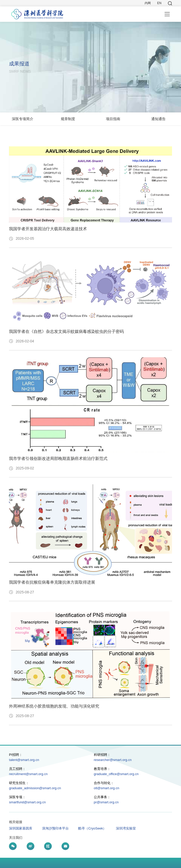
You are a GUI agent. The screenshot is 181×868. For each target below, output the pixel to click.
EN (159, 3)
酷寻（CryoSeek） (92, 828)
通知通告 (158, 119)
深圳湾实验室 (126, 828)
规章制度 (68, 119)
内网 (148, 3)
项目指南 (113, 119)
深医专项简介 (23, 119)
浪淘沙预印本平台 (55, 828)
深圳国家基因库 (21, 828)
